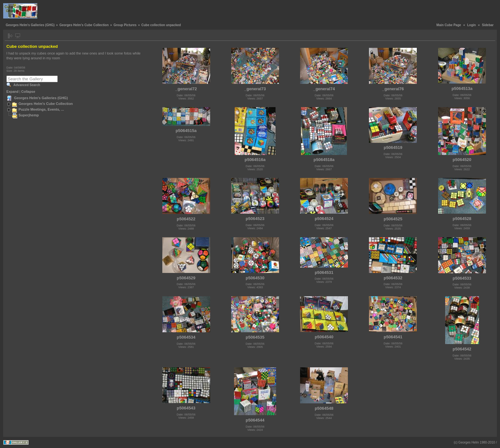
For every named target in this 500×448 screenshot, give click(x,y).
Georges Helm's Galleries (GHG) (30, 25)
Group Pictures (125, 25)
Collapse (28, 92)
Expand (12, 92)
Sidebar (488, 25)
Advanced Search (27, 85)
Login (471, 25)
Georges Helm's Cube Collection (84, 25)
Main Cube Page (449, 25)
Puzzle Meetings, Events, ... (41, 109)
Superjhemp (29, 115)
